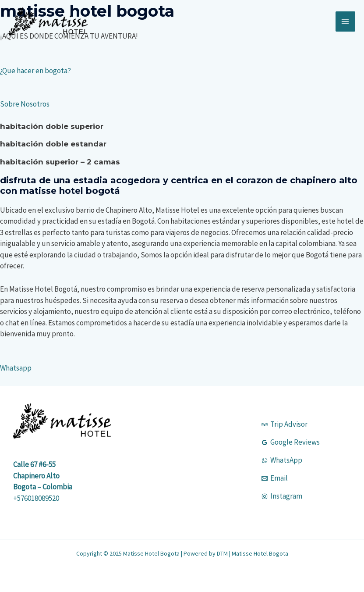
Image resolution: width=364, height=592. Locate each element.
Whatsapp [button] (16, 368)
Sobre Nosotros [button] (25, 104)
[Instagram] (282, 496)
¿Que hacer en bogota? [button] (35, 71)
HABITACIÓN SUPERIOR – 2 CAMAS (60, 162)
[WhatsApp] (282, 460)
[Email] (275, 478)
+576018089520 (36, 498)
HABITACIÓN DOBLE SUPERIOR (52, 126)
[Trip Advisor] (284, 424)
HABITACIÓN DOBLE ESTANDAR (53, 144)
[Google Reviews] (291, 442)
